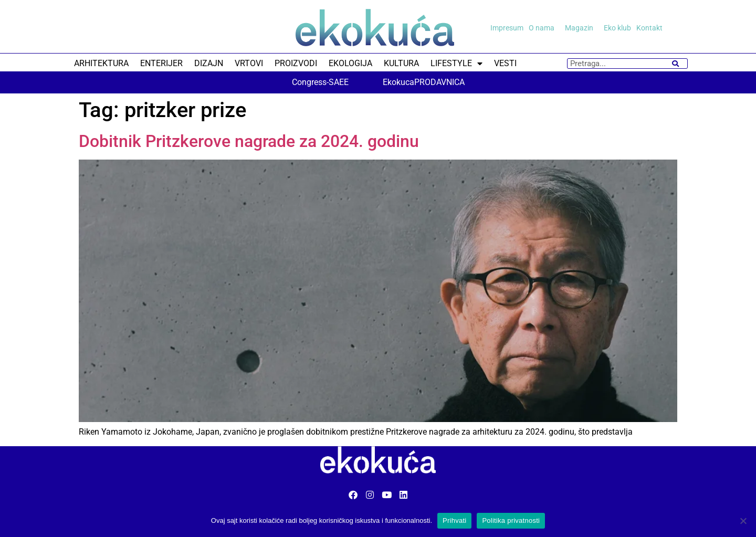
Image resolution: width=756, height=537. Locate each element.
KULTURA (401, 63)
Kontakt (649, 28)
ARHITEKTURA (101, 63)
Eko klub (617, 28)
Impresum (507, 28)
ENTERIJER (161, 63)
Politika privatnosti (511, 520)
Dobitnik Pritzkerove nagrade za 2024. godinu (249, 141)
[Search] (675, 64)
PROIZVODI (296, 63)
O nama (544, 28)
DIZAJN (209, 63)
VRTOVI (249, 63)
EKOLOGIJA (350, 63)
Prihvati (454, 520)
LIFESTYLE (456, 64)
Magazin (582, 28)
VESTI (505, 63)
